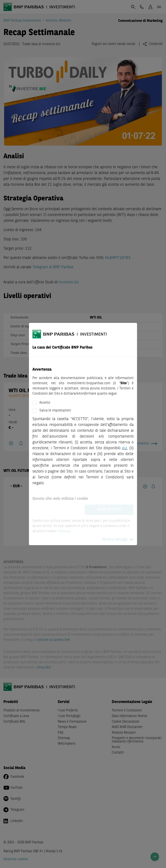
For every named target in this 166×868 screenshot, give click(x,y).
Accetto (45, 403)
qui (124, 448)
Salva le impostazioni (55, 411)
